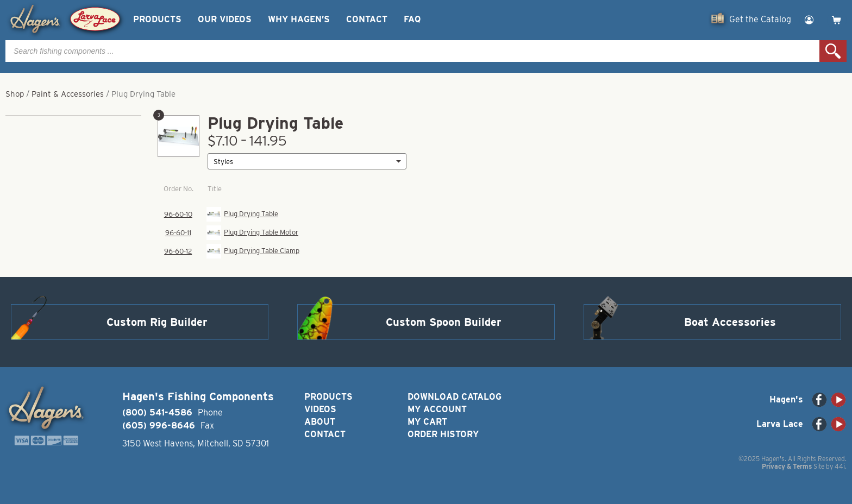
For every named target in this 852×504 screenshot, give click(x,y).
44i (840, 466)
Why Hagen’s (299, 19)
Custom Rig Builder (157, 322)
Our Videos (225, 19)
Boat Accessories (730, 322)
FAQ (412, 19)
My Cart (427, 422)
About (320, 422)
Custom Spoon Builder (444, 322)
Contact (367, 19)
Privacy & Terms (787, 466)
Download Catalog (455, 397)
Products (157, 19)
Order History (443, 434)
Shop (15, 94)
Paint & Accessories (68, 94)
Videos (320, 409)
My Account (437, 409)
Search (833, 51)
